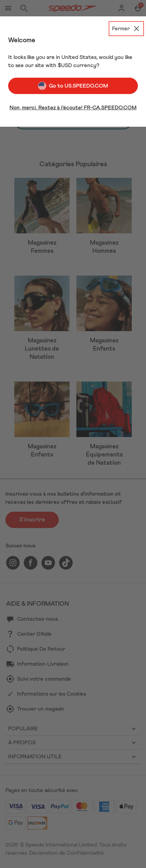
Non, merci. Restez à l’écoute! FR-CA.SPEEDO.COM (73, 108)
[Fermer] (126, 29)
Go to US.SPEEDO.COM (73, 86)
